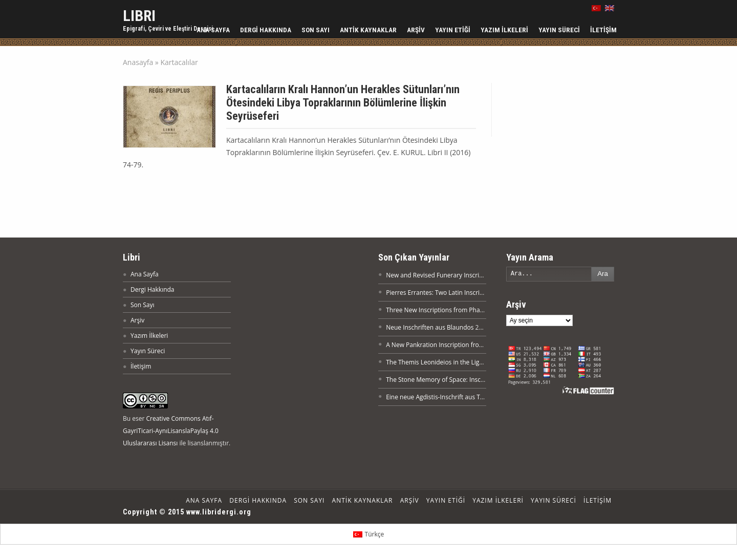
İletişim (603, 30)
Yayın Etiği (453, 30)
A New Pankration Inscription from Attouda (448, 345)
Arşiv (416, 30)
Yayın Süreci (559, 30)
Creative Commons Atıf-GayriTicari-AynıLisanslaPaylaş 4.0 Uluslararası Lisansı (171, 431)
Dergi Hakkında (266, 30)
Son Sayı (316, 30)
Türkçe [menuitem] (375, 534)
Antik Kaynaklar (368, 30)
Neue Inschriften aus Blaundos (430, 327)
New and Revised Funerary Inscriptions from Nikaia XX (463, 275)
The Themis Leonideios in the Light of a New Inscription (465, 362)
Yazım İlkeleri (504, 30)
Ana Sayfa (213, 30)
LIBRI (139, 16)
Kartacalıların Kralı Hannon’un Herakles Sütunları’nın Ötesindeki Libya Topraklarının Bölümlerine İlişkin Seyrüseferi (343, 103)
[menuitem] (368, 534)
